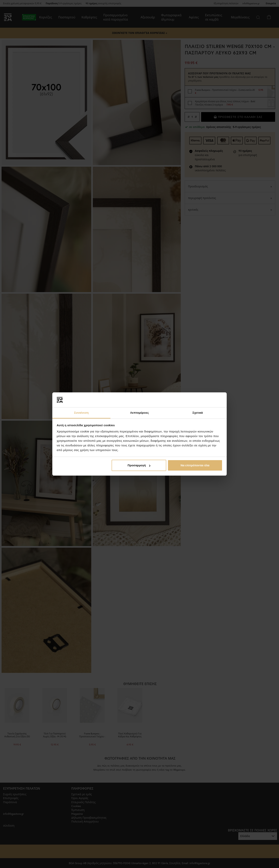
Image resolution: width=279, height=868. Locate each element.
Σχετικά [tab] (198, 413)
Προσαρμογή (139, 465)
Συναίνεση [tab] (81, 413)
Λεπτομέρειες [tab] (140, 413)
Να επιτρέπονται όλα (195, 465)
